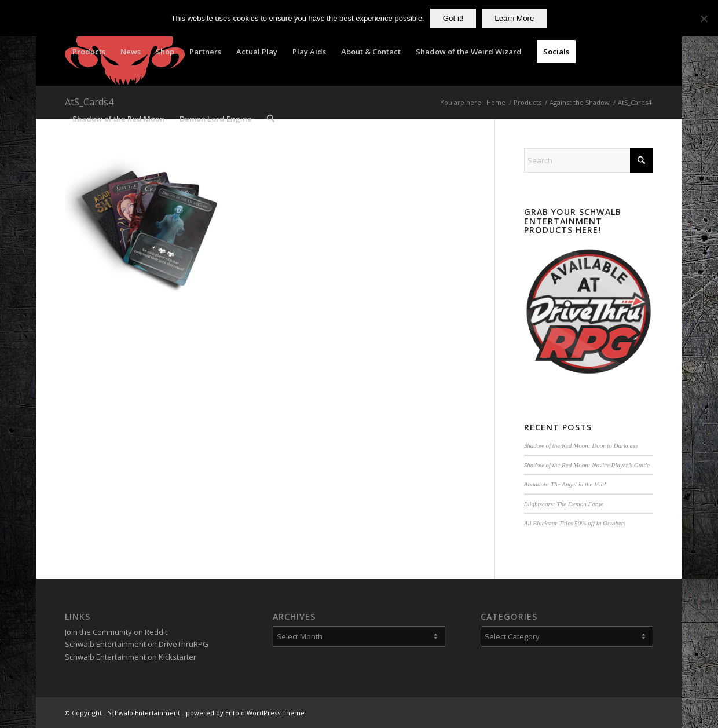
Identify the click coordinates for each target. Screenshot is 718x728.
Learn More (514, 18)
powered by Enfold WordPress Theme (245, 713)
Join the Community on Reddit (116, 632)
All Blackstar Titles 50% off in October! (575, 523)
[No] (704, 19)
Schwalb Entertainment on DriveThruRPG (137, 644)
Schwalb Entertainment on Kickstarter (131, 657)
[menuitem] (89, 52)
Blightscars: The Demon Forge (564, 504)
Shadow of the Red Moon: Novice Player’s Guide (587, 465)
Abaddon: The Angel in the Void (565, 484)
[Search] (271, 119)
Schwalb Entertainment (144, 713)
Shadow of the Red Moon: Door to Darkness (581, 445)
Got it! (453, 18)
